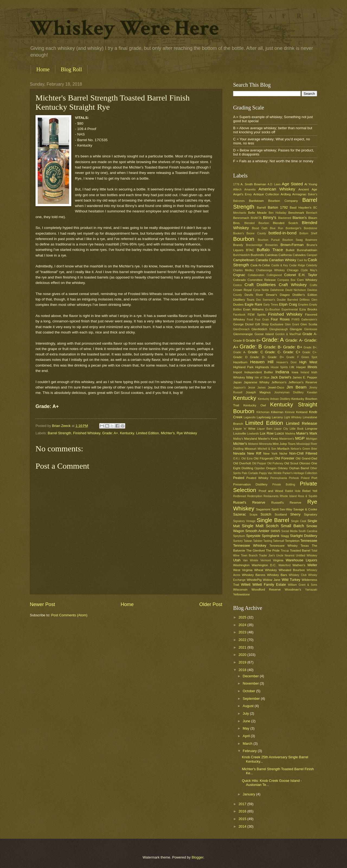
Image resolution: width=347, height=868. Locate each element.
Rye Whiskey (187, 433)
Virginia (278, 560)
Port (314, 478)
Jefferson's (279, 382)
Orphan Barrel (299, 468)
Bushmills (258, 255)
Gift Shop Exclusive (269, 324)
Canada (262, 260)
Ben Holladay (277, 213)
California (285, 255)
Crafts (314, 285)
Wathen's (299, 565)
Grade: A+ (110, 433)
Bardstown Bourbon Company (273, 201)
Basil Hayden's (301, 208)
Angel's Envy (242, 194)
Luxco (279, 433)
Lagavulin (250, 417)
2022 (243, 640)
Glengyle (296, 329)
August (249, 706)
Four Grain (262, 320)
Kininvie (290, 412)
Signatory (311, 514)
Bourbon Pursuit (269, 240)
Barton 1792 (278, 207)
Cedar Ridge (297, 265)
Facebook (239, 315)
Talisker (258, 541)
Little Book (297, 429)
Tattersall (279, 541)
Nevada (239, 453)
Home (43, 69)
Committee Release (262, 280)
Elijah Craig (288, 304)
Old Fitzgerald (263, 458)
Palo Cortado (250, 473)
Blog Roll (71, 69)
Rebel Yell (310, 491)
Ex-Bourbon (273, 310)
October (249, 691)
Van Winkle (250, 560)
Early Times (271, 305)
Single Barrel (273, 520)
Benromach (241, 218)
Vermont (265, 560)
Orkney (283, 468)
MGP (300, 438)
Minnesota (265, 444)
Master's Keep (268, 439)
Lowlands (253, 434)
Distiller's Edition (305, 295)
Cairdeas (271, 255)
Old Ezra (247, 459)
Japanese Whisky (257, 382)
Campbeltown (244, 260)
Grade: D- (258, 357)
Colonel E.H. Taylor (301, 275)
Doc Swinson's (266, 300)
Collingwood (274, 275)
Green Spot (309, 357)
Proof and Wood (271, 491)
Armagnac (299, 194)
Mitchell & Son (267, 449)
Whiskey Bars (277, 575)
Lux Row (267, 433)
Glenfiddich (259, 329)
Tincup (285, 551)
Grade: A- (294, 340)
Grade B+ (253, 340)
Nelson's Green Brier (304, 449)
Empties (303, 305)
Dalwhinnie (277, 290)
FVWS (295, 320)
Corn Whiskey (307, 280)
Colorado (240, 280)
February (250, 751)
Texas (305, 546)
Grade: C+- (310, 352)
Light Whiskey (293, 417)
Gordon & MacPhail (288, 334)
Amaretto (250, 190)
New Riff (254, 453)
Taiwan (248, 541)
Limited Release (302, 423)
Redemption (255, 496)
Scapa (253, 515)
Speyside (253, 536)
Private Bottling (284, 485)
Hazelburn (240, 362)
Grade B (239, 341)
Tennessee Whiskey (250, 545)
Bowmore (311, 240)
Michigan (312, 439)
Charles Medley (244, 270)
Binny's (270, 217)
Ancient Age (308, 189)
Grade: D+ (276, 357)
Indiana (282, 372)
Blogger (198, 857)
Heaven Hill (262, 362)
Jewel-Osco (276, 387)
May (246, 728)
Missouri (251, 449)
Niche (283, 454)
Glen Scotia (309, 324)
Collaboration (256, 275)
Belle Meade (257, 213)
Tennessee (309, 541)
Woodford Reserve (266, 590)
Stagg (285, 536)
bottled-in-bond (283, 233)
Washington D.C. (264, 565)
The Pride (273, 550)
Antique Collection (266, 194)
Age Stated (292, 184)
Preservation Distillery (250, 484)
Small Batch (293, 526)
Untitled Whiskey (306, 556)
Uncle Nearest (285, 556)
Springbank (270, 536)
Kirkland (302, 412)
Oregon (271, 468)
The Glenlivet (256, 550)
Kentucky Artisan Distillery (274, 399)
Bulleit (290, 250)
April (247, 736)
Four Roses (280, 319)
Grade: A (273, 340)
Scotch (266, 514)
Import (238, 372)
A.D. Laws (274, 184)
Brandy (238, 245)
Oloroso (305, 463)
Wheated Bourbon (292, 570)
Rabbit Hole (293, 491)
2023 (243, 632)
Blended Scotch (285, 223)
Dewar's (272, 295)
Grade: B (251, 346)
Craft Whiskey (293, 285)
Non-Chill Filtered (303, 453)
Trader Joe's (267, 556)
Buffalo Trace (270, 250)
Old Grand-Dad (306, 458)
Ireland (305, 372)
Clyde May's (309, 270)
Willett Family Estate (269, 584)
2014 (243, 826)
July (246, 713)
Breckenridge (254, 245)
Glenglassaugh (279, 329)
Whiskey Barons (254, 575)
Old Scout (291, 463)
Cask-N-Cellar (260, 265)
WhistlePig (254, 580)
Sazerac (240, 514)
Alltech (237, 190)
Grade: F (293, 357)
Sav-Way (286, 509)
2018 (243, 670)
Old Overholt (242, 463)
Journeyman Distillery (289, 392)
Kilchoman (263, 412)
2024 (243, 625)
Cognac (239, 275)
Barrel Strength (60, 433)
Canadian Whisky (283, 260)
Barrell (261, 208)
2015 (243, 819)
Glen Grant (292, 324)
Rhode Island (288, 496)
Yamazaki (311, 590)
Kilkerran (277, 412)
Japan (237, 382)
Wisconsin (240, 590)
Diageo (285, 295)
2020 (243, 655)
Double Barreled (287, 300)
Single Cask (298, 521)
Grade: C (255, 352)
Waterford (285, 565)
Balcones (239, 201)
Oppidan (260, 468)
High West (308, 362)
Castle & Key (280, 265)
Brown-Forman (292, 245)
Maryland (250, 439)
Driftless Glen (308, 300)
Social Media (290, 531)
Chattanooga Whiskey (271, 270)
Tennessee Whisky (284, 546)
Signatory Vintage (244, 521)
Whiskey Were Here (124, 28)
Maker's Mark (307, 433)
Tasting (268, 541)
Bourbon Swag (293, 240)
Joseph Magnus (258, 392)
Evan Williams (253, 309)
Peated (239, 478)
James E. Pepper (305, 377)
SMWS (275, 531)
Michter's (168, 433)
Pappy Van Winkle (270, 473)
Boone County (256, 233)
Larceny (277, 417)
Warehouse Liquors (301, 560)
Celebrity (312, 265)
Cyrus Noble (261, 290)
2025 (243, 617)
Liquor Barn (265, 429)
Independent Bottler (259, 372)
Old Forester (285, 458)
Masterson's (287, 439)
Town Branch (249, 556)
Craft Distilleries (260, 285)
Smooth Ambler (257, 531)
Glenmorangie (243, 334)
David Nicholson (295, 290)
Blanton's (300, 218)
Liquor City (281, 429)
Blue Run (277, 228)
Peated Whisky (257, 478)
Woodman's (293, 590)
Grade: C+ (292, 352)
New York (270, 454)
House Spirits (279, 367)
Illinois (312, 367)
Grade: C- (273, 352)
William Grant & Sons (303, 585)
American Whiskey (277, 189)
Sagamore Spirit (267, 509)
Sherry (295, 514)
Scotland (281, 514)
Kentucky (127, 433)
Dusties (238, 305)
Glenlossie (311, 329)
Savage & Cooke (305, 509)
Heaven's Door (287, 362)
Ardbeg (286, 194)
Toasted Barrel (300, 550)
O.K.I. (237, 459)
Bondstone (311, 228)
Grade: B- (273, 347)
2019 (243, 662)
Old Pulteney (275, 463)
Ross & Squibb (308, 496)
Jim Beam (297, 387)
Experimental (290, 310)
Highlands (262, 367)
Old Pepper (259, 463)
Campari (312, 255)
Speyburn (239, 536)
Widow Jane (272, 580)
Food (250, 320)
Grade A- (310, 334)
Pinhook (294, 478)
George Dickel (243, 324)
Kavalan (312, 392)
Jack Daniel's (281, 377)
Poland (305, 478)
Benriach (312, 213)
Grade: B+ (293, 347)
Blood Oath (260, 228)
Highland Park (243, 367)
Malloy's (238, 439)
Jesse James (257, 388)
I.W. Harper (298, 367)
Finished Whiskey (87, 433)
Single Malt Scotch (260, 526)
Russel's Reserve (249, 502)
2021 (243, 647)
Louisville (240, 433)
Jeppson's (239, 388)
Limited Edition (147, 433)
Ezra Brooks (308, 309)
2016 (243, 811)
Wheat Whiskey (266, 570)
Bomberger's (294, 228)
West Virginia (243, 570)
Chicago (293, 270)
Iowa (295, 372)
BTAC (250, 250)
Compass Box (286, 280)
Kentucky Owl (255, 405)
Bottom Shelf (308, 233)
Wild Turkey (291, 580)
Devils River (254, 295)
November (251, 683)
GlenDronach (241, 329)
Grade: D (240, 357)
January (249, 794)
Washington (241, 565)
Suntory (238, 541)
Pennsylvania (279, 478)
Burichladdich (242, 255)
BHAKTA (256, 218)
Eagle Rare (253, 304)
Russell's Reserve (286, 503)
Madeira (290, 434)
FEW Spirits (257, 315)
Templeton (292, 541)
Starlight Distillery (304, 536)
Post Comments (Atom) (69, 615)
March (248, 744)
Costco (237, 285)
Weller (312, 565)
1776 (236, 184)
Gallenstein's (309, 320)
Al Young (311, 184)
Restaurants (271, 496)
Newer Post (42, 604)
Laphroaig (264, 417)
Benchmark (296, 213)
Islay (250, 377)
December (251, 676)
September (252, 699)
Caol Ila (302, 260)
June (247, 721)
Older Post (211, 604)
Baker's (313, 194)
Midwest (253, 444)
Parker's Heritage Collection (300, 473)
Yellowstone (241, 594)
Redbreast (240, 496)
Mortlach (283, 449)
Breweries (272, 245)
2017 (243, 804)
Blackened (285, 218)
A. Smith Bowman (253, 184)
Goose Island (264, 334)
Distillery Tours (244, 300)
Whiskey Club (298, 575)
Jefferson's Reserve (303, 382)
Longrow (311, 429)
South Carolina (308, 531)
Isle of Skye (262, 378)
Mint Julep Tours (284, 444)
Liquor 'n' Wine (244, 429)
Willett (246, 584)
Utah (237, 560)
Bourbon (244, 239)
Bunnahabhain (307, 250)
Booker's (239, 233)
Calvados (299, 255)
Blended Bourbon (257, 223)
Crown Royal (242, 290)
